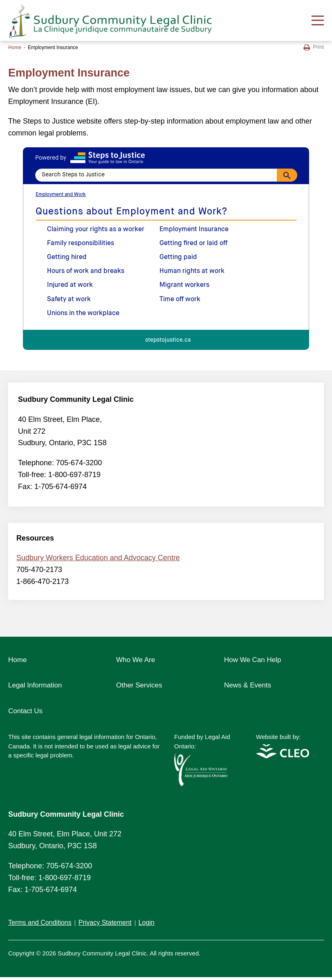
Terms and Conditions (40, 923)
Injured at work (70, 285)
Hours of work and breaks (86, 271)
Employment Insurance (194, 230)
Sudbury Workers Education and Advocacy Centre (98, 558)
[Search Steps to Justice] (166, 175)
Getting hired (67, 257)
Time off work (180, 300)
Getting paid (178, 257)
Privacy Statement (105, 923)
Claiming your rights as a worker (96, 230)
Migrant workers (184, 285)
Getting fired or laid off (193, 243)
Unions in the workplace (83, 313)
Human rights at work (192, 271)
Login (147, 923)
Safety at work (69, 300)
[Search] (287, 175)
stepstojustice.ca (168, 340)
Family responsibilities (81, 243)
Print (314, 47)
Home (15, 47)
